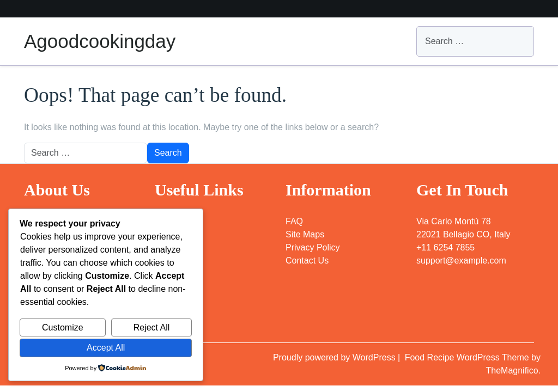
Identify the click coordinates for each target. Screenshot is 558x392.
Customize (63, 327)
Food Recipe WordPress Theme (468, 357)
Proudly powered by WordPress (335, 357)
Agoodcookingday (100, 41)
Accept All (106, 348)
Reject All (152, 327)
